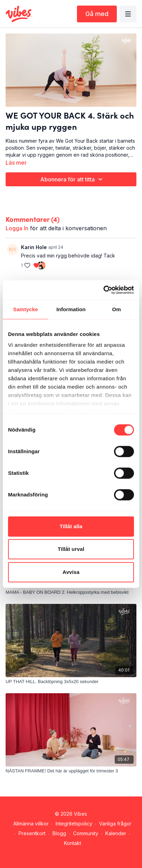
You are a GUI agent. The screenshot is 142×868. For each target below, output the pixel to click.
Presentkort (32, 833)
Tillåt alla (71, 526)
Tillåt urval (71, 549)
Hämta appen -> (73, 853)
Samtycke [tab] (26, 309)
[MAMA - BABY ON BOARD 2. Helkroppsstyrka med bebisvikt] (71, 592)
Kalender (116, 833)
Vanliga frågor (115, 824)
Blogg (59, 833)
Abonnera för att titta (72, 179)
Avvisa (71, 572)
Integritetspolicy (74, 824)
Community (86, 833)
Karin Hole (34, 247)
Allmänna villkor (31, 824)
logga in (17, 228)
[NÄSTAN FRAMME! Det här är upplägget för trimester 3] (71, 771)
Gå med (97, 14)
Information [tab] (71, 309)
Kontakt (73, 843)
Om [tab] (116, 309)
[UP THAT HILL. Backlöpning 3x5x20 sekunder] (71, 682)
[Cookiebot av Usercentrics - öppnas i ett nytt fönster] (103, 290)
